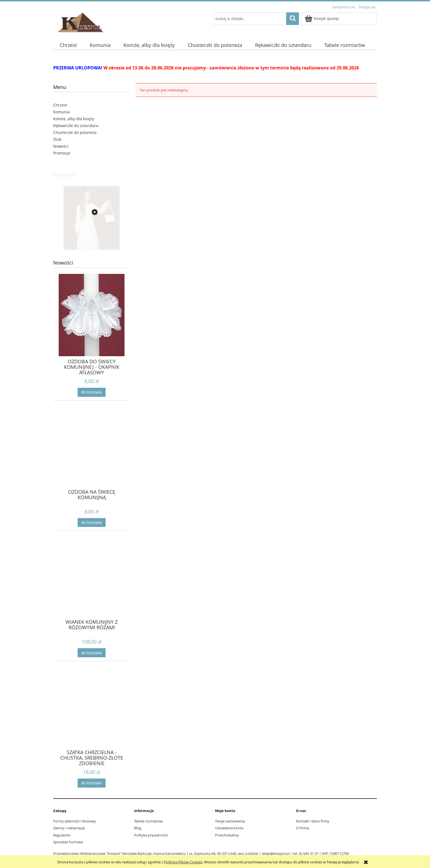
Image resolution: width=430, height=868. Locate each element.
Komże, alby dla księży (74, 119)
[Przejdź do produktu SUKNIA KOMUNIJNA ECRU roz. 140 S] (92, 237)
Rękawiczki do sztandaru (76, 126)
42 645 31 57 (309, 853)
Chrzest (60, 105)
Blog (138, 828)
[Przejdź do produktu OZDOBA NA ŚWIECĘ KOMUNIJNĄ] (92, 456)
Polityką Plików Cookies (183, 862)
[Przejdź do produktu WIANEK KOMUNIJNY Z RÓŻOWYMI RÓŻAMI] (92, 586)
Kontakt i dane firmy (313, 821)
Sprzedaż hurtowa (68, 842)
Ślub (57, 139)
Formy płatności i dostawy (75, 821)
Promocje (62, 153)
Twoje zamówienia (230, 821)
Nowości (61, 146)
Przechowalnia (227, 835)
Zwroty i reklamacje (69, 828)
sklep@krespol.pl (275, 853)
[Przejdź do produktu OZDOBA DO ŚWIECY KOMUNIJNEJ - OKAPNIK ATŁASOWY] (92, 326)
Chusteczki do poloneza (75, 132)
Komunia (61, 112)
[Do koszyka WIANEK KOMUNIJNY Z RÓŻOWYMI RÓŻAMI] (92, 653)
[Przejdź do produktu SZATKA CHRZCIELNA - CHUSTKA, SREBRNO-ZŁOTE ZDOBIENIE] (92, 717)
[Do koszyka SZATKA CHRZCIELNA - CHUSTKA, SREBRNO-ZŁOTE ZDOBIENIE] (92, 783)
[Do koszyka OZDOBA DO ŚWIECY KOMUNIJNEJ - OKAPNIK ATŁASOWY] (92, 392)
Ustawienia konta (229, 828)
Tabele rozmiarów (148, 821)
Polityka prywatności (151, 835)
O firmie (302, 828)
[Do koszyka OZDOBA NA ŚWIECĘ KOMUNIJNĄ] (92, 523)
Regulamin (62, 835)
